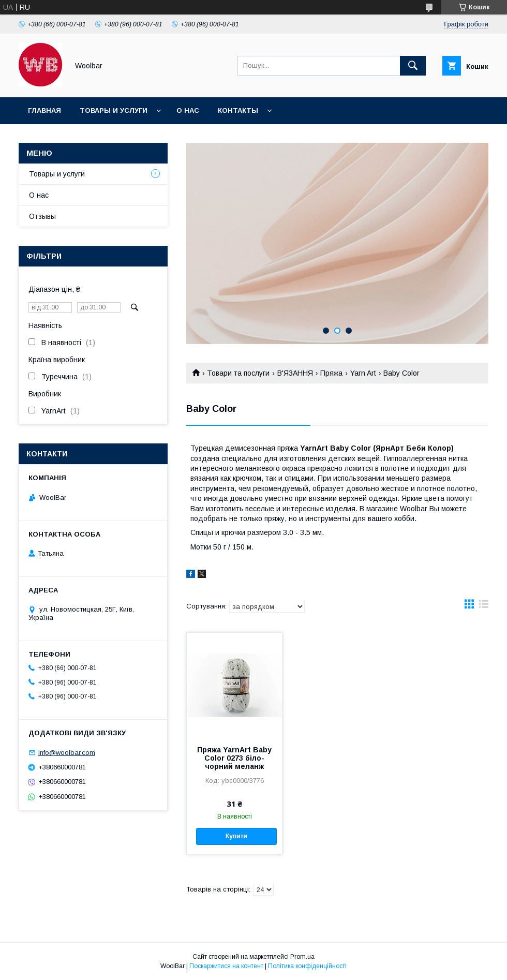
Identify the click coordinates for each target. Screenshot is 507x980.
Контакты (238, 110)
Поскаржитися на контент (226, 966)
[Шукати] (413, 66)
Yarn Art (363, 373)
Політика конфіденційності (307, 966)
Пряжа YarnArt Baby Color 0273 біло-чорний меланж (234, 758)
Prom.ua (302, 957)
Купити (236, 836)
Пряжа (331, 373)
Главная (44, 110)
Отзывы (42, 216)
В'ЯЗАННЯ (295, 373)
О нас (188, 110)
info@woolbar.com (67, 753)
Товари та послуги (238, 373)
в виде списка (484, 606)
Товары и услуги (114, 110)
